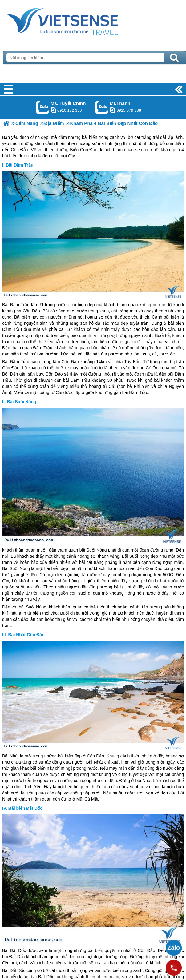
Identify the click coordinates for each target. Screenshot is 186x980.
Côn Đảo (31, 311)
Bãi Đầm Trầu (20, 165)
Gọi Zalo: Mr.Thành (102, 107)
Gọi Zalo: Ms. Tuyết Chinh (43, 107)
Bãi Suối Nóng (22, 402)
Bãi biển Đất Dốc (25, 808)
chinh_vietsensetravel (53, 110)
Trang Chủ (78, 20)
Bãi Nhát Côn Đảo (26, 635)
